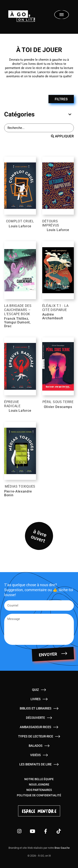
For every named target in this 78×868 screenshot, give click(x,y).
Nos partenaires (39, 790)
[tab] (38, 114)
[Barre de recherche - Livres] (39, 128)
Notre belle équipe (39, 779)
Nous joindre (39, 784)
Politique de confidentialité (39, 795)
